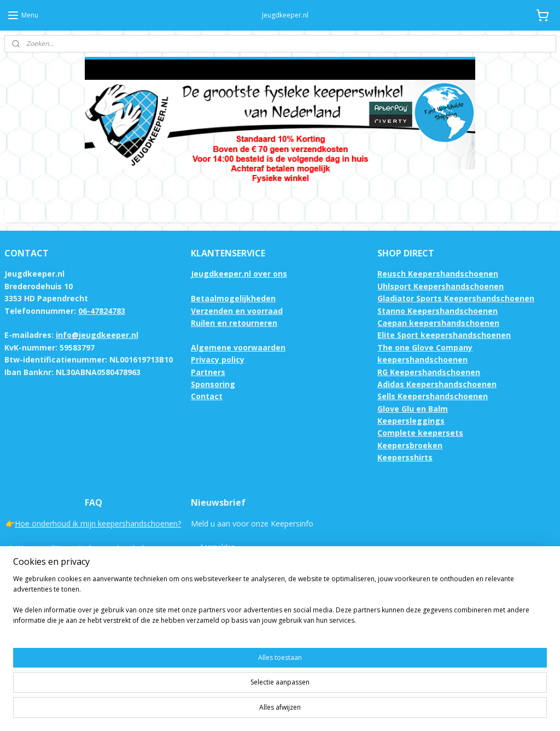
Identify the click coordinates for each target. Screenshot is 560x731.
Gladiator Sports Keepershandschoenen (456, 298)
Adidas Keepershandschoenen (437, 384)
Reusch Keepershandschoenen (438, 274)
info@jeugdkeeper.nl (97, 335)
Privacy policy (218, 359)
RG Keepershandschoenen (429, 372)
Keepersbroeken (410, 445)
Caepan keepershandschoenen (438, 323)
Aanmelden (217, 547)
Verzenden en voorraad (237, 311)
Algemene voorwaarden (238, 347)
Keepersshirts (405, 457)
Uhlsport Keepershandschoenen (441, 286)
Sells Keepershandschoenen (433, 396)
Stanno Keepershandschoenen (437, 311)
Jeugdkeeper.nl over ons (239, 274)
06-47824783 (102, 311)
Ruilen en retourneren (234, 323)
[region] (208, 693)
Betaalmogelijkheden (233, 298)
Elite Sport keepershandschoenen (444, 335)
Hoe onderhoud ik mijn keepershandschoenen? (98, 524)
